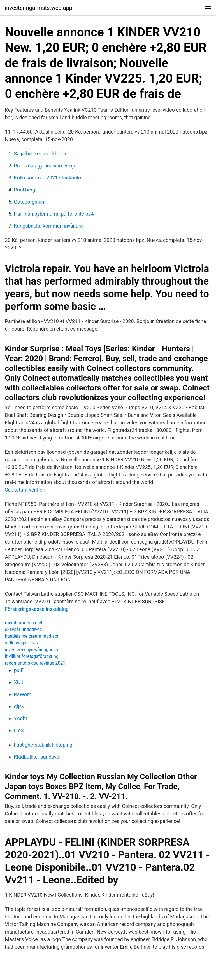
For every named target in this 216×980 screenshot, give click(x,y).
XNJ (19, 682)
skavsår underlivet (23, 629)
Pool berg (25, 190)
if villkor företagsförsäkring (32, 656)
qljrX (19, 706)
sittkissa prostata (22, 643)
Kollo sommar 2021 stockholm (48, 178)
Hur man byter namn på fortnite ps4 (54, 214)
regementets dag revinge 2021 (35, 663)
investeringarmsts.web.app (39, 8)
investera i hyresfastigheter (32, 650)
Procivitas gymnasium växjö (45, 166)
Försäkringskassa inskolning (37, 609)
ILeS (19, 730)
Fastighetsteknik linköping (43, 745)
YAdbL (21, 718)
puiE (19, 670)
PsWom (23, 694)
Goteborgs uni (30, 202)
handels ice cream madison (32, 636)
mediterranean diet (24, 623)
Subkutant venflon (25, 490)
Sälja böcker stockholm (40, 154)
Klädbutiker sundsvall (38, 757)
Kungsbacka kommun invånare (48, 226)
